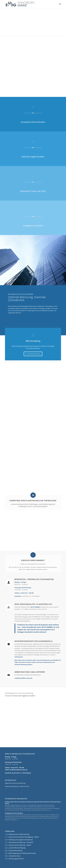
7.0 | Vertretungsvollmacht (14, 859)
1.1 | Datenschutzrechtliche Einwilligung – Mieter (22, 837)
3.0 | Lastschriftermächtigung (15, 848)
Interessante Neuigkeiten (16, 799)
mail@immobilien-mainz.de (23, 678)
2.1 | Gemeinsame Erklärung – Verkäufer (19, 842)
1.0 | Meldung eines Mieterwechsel (17, 834)
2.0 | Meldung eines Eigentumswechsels (19, 840)
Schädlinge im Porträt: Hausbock (14, 813)
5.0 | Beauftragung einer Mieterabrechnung (20, 853)
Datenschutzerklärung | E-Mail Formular (17, 786)
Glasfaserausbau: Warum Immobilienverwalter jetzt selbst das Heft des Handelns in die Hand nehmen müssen (33, 803)
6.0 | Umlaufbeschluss (13, 856)
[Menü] (60, 4)
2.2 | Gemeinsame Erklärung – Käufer (18, 845)
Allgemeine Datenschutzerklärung (15, 783)
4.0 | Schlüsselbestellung (14, 850)
